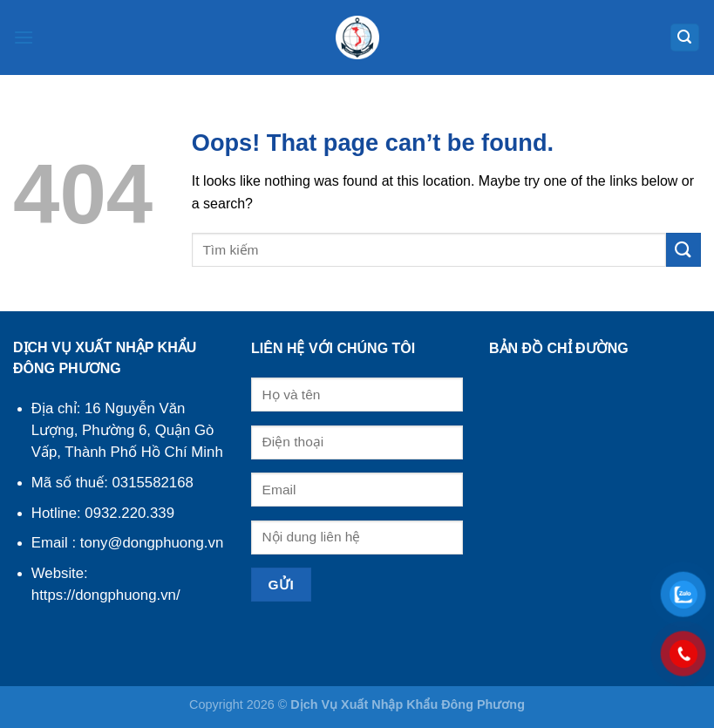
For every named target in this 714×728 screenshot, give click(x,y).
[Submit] (683, 250)
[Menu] (24, 37)
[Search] (685, 38)
